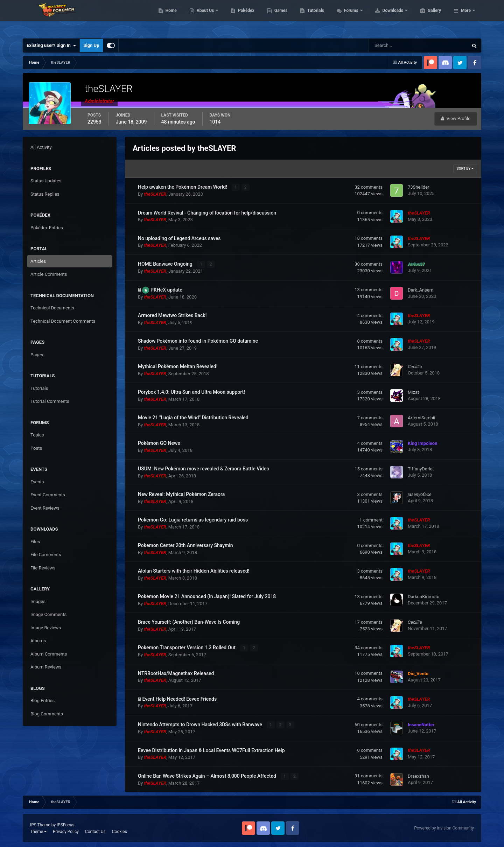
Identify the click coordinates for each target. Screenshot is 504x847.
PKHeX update (166, 289)
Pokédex (279, 17)
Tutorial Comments (50, 401)
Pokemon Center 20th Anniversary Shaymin (185, 545)
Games (314, 17)
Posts (36, 448)
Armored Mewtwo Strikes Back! (172, 315)
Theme (38, 831)
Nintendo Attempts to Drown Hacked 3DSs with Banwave (201, 724)
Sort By (465, 169)
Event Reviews (45, 508)
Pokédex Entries (47, 228)
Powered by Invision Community (444, 828)
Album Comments (49, 654)
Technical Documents (52, 308)
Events (37, 482)
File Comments (46, 555)
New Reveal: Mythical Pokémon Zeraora (181, 494)
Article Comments (49, 274)
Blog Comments (47, 714)
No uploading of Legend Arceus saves (179, 238)
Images (38, 601)
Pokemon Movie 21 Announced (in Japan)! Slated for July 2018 (207, 596)
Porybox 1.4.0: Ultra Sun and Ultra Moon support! (191, 392)
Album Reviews (46, 667)
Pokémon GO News (159, 443)
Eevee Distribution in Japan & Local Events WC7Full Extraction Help (211, 750)
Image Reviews (46, 628)
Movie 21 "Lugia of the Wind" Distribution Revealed (193, 418)
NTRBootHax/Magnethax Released (176, 673)
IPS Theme (40, 825)
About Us (239, 17)
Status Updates (46, 181)
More (466, 17)
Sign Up (91, 45)
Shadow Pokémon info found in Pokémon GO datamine (198, 341)
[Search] (397, 45)
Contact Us (95, 831)
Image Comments (48, 614)
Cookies (120, 831)
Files (35, 542)
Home (204, 17)
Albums (38, 641)
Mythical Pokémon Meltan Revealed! (178, 366)
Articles (38, 261)
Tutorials (349, 17)
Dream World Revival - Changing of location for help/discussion (207, 213)
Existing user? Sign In (51, 45)
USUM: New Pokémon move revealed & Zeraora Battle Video (204, 469)
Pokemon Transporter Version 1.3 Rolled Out (187, 647)
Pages (37, 355)
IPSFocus (65, 825)
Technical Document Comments (63, 321)
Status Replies (45, 194)
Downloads (426, 17)
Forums (385, 17)
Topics (37, 435)
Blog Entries (43, 701)
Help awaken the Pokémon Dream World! (183, 187)
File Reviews (43, 568)
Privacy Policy (66, 831)
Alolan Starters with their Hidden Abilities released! (194, 571)
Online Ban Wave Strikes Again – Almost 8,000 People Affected (208, 776)
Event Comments (48, 495)
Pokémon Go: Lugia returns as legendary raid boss (193, 520)
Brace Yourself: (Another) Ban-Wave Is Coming (189, 622)
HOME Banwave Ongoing (166, 264)
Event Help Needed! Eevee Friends (179, 699)
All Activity (41, 147)
